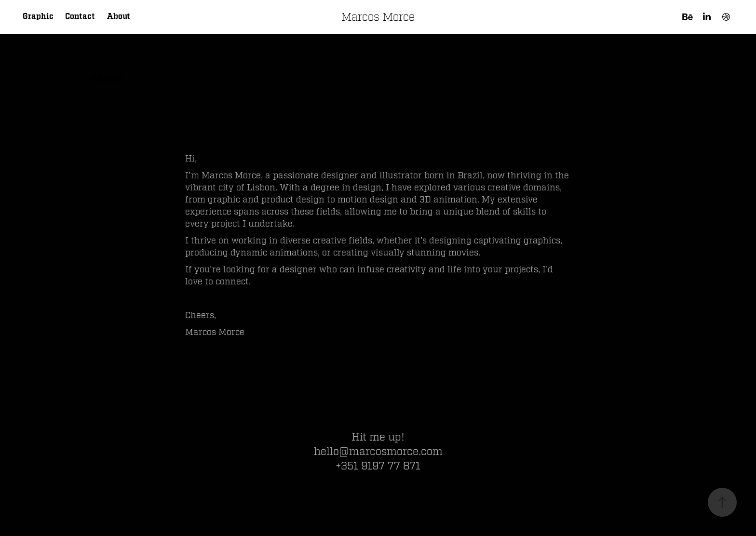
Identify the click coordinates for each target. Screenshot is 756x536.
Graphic (38, 17)
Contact (80, 17)
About (119, 17)
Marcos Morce (378, 17)
